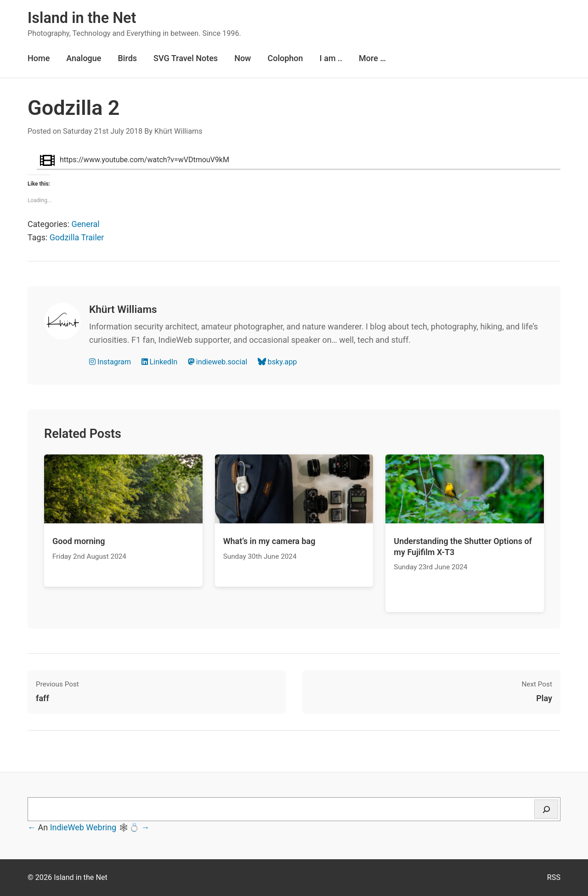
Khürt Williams (178, 131)
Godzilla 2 (73, 108)
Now (243, 58)
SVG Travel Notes (186, 58)
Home (39, 58)
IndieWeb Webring (83, 827)
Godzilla (65, 237)
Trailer (92, 237)
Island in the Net (82, 18)
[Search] (546, 809)
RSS (554, 877)
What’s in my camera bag (269, 541)
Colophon (285, 58)
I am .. (331, 58)
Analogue (84, 58)
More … (372, 58)
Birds (127, 58)
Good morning (79, 541)
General (85, 224)
